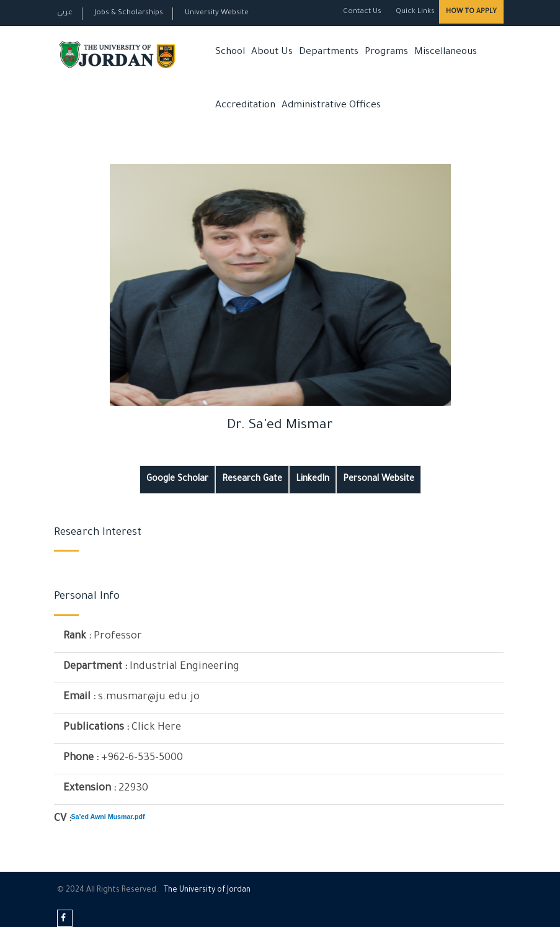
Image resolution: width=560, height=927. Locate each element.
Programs (386, 52)
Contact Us (362, 12)
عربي (65, 13)
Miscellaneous (446, 52)
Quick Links (414, 12)
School (230, 52)
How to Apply (471, 12)
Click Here (156, 728)
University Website (217, 13)
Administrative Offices (331, 106)
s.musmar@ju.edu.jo (149, 698)
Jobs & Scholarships (129, 13)
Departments (329, 52)
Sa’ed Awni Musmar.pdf (108, 817)
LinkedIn (313, 480)
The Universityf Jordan (207, 890)
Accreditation (245, 106)
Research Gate (252, 480)
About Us (272, 52)
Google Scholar (177, 480)
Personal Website (379, 480)
